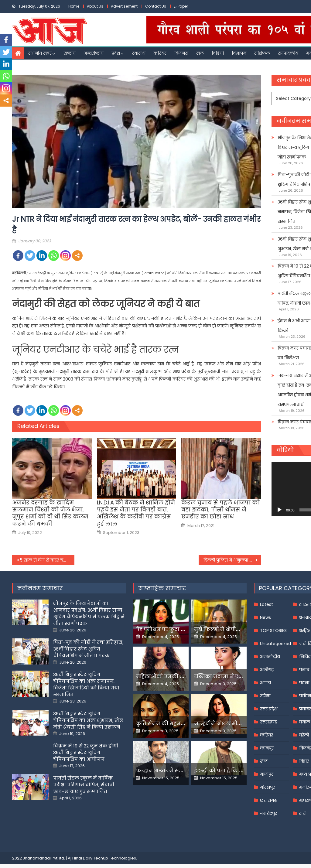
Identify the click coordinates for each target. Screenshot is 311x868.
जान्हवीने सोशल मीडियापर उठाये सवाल (238, 724)
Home (74, 6)
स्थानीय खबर (40, 53)
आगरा (265, 683)
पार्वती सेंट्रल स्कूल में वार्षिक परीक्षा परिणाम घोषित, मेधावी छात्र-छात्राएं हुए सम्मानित (84, 785)
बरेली (304, 735)
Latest (267, 604)
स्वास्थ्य (139, 53)
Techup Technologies (115, 858)
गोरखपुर (267, 787)
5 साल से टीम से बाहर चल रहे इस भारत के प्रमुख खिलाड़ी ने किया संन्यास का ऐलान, (47, 560)
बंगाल (305, 722)
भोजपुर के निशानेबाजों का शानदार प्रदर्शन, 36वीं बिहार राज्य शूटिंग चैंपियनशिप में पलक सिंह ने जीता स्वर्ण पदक (89, 613)
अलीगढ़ (267, 670)
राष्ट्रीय (70, 53)
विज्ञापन (239, 53)
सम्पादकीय (288, 53)
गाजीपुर (267, 774)
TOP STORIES (273, 630)
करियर (160, 53)
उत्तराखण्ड (269, 722)
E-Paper (181, 6)
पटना (304, 683)
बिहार (304, 761)
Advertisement (124, 6)
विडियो (218, 53)
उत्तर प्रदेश (269, 709)
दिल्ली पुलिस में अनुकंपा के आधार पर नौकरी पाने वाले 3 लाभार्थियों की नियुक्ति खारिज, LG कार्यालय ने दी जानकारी (232, 560)
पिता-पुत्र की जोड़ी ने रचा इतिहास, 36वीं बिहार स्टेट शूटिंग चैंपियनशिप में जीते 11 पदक (88, 649)
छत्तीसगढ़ (268, 800)
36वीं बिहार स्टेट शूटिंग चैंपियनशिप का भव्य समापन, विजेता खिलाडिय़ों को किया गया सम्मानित (86, 684)
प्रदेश (116, 53)
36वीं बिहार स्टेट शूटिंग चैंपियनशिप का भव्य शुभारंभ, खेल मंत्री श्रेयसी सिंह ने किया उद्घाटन (88, 720)
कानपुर (267, 748)
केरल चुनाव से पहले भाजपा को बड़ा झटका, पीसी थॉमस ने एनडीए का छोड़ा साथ (220, 510)
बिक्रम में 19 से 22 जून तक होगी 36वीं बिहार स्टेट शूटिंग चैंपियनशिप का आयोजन (86, 752)
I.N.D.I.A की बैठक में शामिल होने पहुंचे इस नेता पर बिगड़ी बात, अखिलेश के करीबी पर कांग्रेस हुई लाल (136, 513)
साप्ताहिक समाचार (162, 588)
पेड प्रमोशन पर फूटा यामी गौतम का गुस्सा (182, 629)
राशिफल (262, 53)
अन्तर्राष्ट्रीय (94, 53)
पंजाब (304, 670)
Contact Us (156, 6)
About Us (95, 6)
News (265, 617)
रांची (303, 813)
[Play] (279, 510)
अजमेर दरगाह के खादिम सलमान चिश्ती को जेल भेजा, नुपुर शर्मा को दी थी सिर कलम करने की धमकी (50, 513)
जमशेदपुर (268, 813)
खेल (200, 53)
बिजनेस (181, 53)
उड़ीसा (265, 696)
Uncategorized (275, 644)
